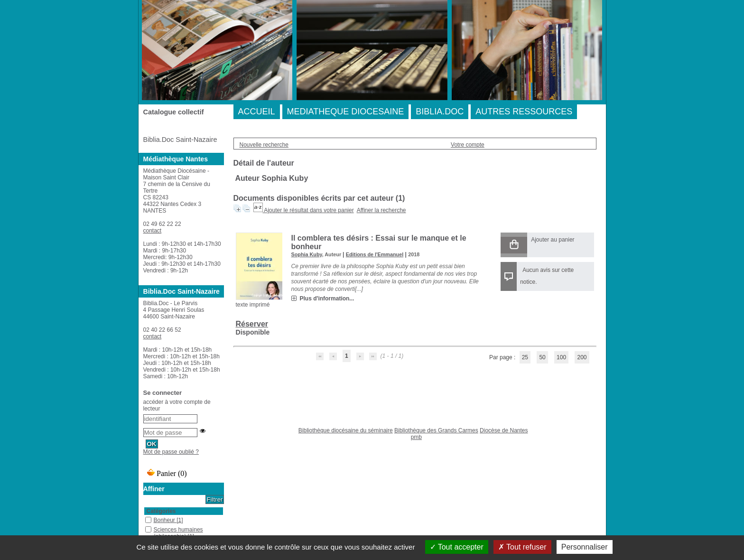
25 (525, 357)
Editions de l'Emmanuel (375, 254)
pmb (416, 437)
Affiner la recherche (381, 210)
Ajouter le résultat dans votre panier (309, 210)
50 (542, 357)
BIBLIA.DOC (440, 112)
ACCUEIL (257, 112)
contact (153, 231)
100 (561, 357)
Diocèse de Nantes (504, 430)
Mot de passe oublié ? (171, 452)
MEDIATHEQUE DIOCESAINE (346, 112)
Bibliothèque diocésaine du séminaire (346, 430)
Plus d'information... (327, 299)
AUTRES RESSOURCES (524, 112)
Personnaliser (585, 547)
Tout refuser (522, 547)
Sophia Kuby (307, 254)
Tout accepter (457, 547)
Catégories (161, 511)
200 (582, 357)
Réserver (252, 324)
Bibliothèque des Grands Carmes (436, 430)
